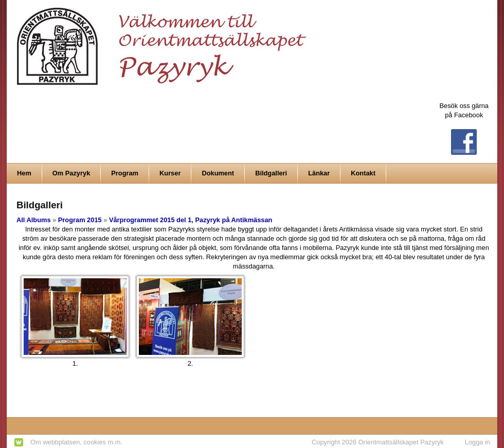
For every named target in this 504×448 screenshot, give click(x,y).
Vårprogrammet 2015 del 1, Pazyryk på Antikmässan (191, 220)
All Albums (34, 220)
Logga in (478, 442)
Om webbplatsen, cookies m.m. (76, 442)
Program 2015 (80, 220)
